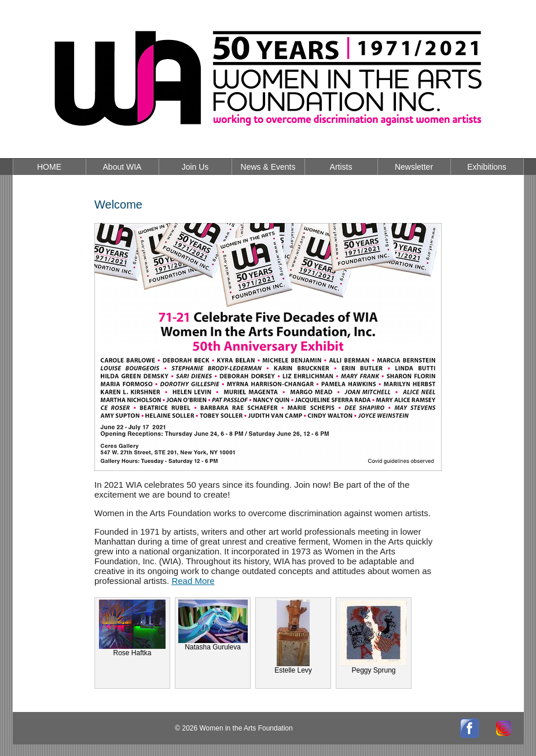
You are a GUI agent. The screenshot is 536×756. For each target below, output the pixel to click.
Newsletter (414, 167)
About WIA (122, 167)
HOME (49, 167)
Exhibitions (487, 167)
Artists (341, 167)
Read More (193, 581)
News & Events (268, 167)
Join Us (195, 167)
